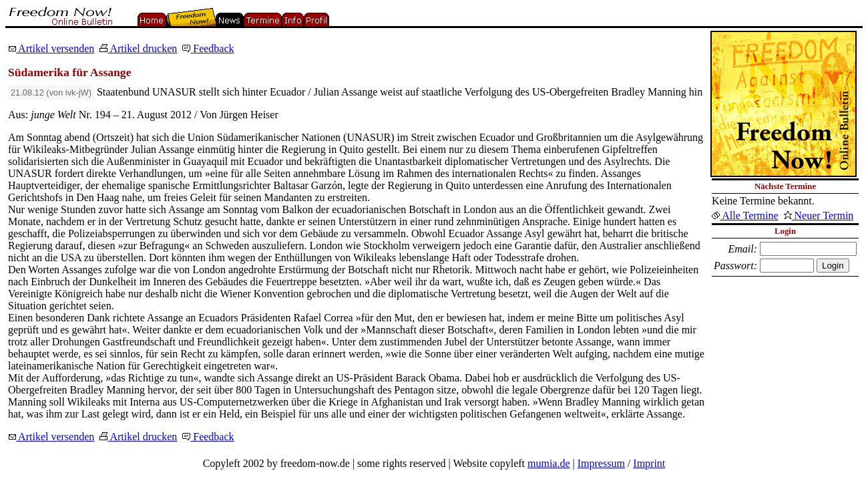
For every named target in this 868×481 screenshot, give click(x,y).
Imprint (649, 463)
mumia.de (549, 463)
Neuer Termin (819, 215)
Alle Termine (745, 215)
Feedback (208, 48)
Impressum (601, 463)
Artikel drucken (138, 48)
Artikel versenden (51, 48)
